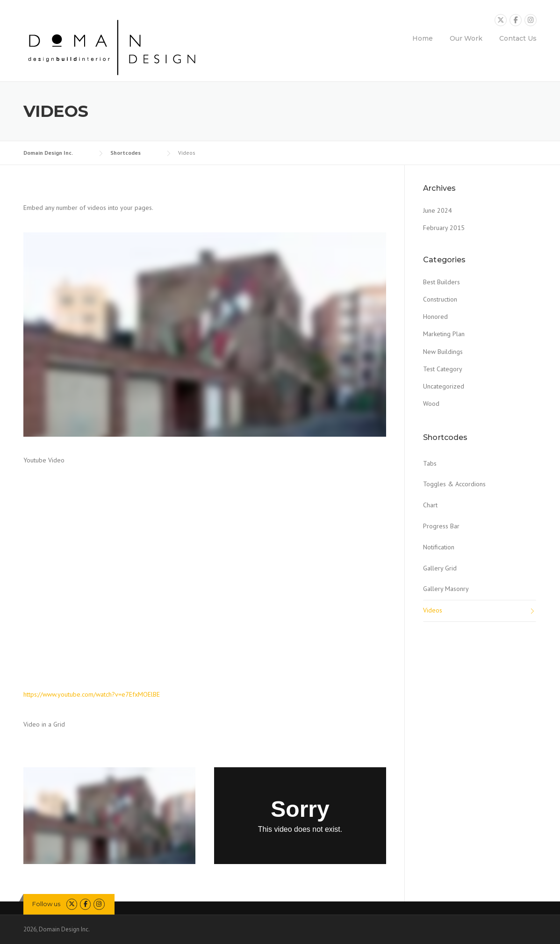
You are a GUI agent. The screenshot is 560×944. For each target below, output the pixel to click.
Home (423, 38)
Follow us (46, 904)
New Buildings (443, 352)
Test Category (443, 369)
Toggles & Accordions (454, 484)
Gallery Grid (440, 568)
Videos (433, 610)
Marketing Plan (444, 334)
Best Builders (442, 282)
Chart (430, 505)
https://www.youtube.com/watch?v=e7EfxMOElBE (92, 694)
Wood (431, 404)
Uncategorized (444, 386)
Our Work (466, 38)
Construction (440, 299)
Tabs (430, 463)
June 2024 (438, 210)
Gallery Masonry (446, 589)
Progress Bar (441, 526)
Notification (439, 547)
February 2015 (444, 228)
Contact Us (518, 38)
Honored (435, 317)
